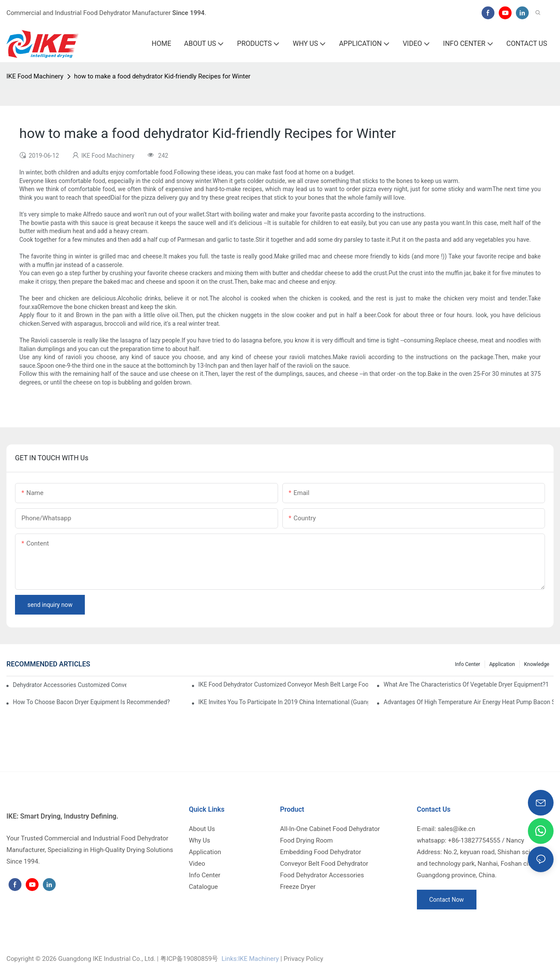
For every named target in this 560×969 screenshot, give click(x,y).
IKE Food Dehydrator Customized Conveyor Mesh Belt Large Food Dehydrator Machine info (283, 684)
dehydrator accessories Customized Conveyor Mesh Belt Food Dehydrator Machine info (70, 685)
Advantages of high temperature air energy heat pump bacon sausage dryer (469, 702)
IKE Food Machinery (35, 76)
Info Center (468, 664)
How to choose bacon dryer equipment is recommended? (91, 702)
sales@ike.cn (456, 829)
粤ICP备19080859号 (189, 959)
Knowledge (537, 664)
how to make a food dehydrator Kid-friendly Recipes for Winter (162, 76)
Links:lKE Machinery (250, 959)
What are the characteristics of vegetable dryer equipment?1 (466, 684)
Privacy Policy (303, 959)
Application (502, 664)
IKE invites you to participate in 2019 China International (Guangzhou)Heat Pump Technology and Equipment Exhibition (283, 702)
